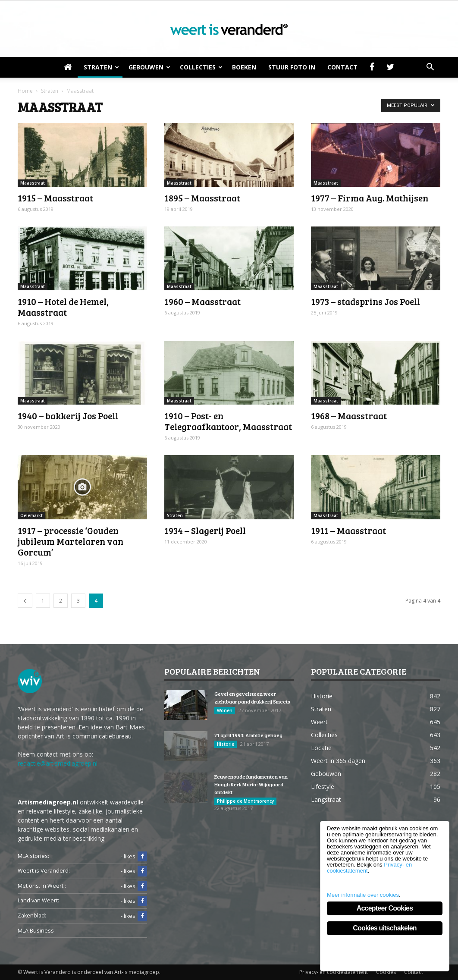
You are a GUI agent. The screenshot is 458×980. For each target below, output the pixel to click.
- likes (134, 857)
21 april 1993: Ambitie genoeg (248, 735)
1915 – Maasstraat (55, 198)
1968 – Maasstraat (349, 416)
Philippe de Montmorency (245, 801)
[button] (430, 67)
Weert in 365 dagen (338, 761)
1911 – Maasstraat (348, 530)
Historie (226, 744)
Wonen (225, 710)
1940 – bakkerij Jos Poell (68, 416)
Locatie (321, 748)
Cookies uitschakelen (385, 928)
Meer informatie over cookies (363, 895)
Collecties (201, 67)
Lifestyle (323, 787)
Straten (101, 67)
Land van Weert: (38, 900)
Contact (342, 67)
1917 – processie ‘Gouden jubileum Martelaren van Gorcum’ (71, 541)
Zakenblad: (32, 916)
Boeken (244, 67)
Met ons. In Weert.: (42, 886)
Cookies (386, 972)
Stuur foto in (292, 67)
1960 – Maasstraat (202, 301)
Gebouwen (149, 67)
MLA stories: (33, 856)
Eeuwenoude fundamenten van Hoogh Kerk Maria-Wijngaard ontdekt (251, 784)
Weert (319, 722)
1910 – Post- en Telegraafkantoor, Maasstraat (228, 421)
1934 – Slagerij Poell (205, 530)
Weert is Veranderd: (44, 871)
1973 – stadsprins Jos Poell (365, 301)
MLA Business (36, 931)
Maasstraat (33, 183)
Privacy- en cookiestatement (334, 972)
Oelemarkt (31, 515)
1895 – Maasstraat (202, 198)
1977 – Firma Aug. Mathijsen (370, 198)
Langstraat (326, 799)
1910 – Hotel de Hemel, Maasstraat (63, 307)
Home (25, 91)
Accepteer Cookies (385, 908)
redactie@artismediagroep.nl (58, 763)
